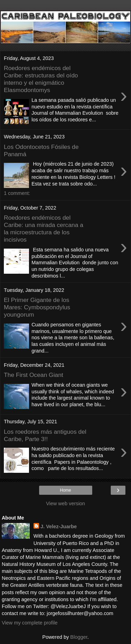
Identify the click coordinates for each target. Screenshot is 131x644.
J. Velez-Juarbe (59, 526)
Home (65, 490)
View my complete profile (30, 623)
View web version (66, 503)
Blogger (79, 637)
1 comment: (17, 193)
